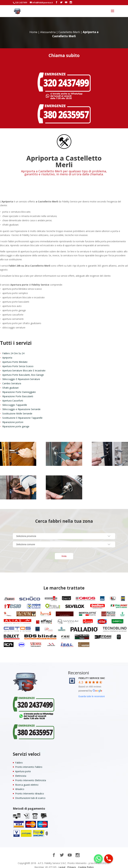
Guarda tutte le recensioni (91, 693)
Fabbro (19, 759)
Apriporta (7, 354)
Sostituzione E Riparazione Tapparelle (22, 414)
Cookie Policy (86, 863)
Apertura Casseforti (13, 397)
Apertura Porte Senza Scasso (18, 363)
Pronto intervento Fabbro (29, 763)
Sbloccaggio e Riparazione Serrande (21, 406)
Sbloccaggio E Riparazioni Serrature (21, 375)
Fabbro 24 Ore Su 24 (13, 350)
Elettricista (21, 772)
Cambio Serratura (12, 380)
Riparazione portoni (13, 418)
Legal (62, 863)
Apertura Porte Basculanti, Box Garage (23, 371)
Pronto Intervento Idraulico (30, 790)
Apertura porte (23, 768)
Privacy (72, 863)
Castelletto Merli (69, 28)
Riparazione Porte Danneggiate (19, 388)
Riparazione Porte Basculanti (18, 393)
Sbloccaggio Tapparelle (15, 401)
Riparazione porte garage (16, 423)
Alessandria (48, 28)
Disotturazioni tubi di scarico (30, 794)
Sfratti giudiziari (10, 384)
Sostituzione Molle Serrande (17, 410)
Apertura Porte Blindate (15, 358)
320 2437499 (21, 3)
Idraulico (20, 785)
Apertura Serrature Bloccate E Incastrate (24, 367)
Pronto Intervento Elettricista (31, 777)
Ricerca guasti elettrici (27, 781)
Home (33, 28)
